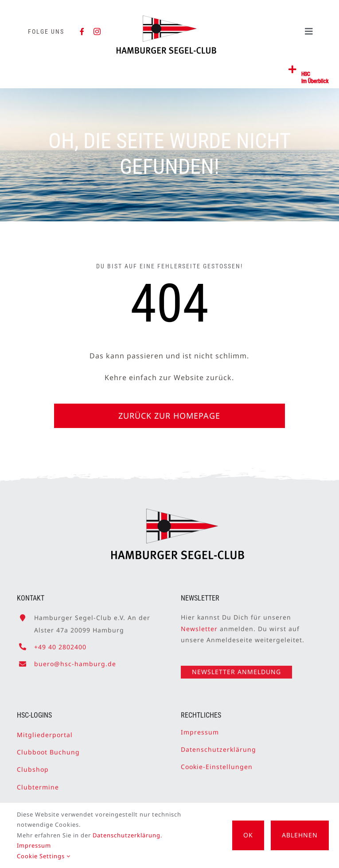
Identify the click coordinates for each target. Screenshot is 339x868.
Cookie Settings (44, 856)
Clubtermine (38, 783)
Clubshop (33, 766)
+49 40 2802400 (60, 643)
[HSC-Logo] (166, 19)
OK (248, 835)
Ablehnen (300, 835)
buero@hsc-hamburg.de (75, 660)
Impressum (200, 729)
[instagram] (97, 31)
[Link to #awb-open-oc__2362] (293, 70)
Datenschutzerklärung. (127, 835)
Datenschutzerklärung (218, 746)
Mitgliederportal (45, 731)
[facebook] (82, 31)
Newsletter (199, 625)
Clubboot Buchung (48, 748)
